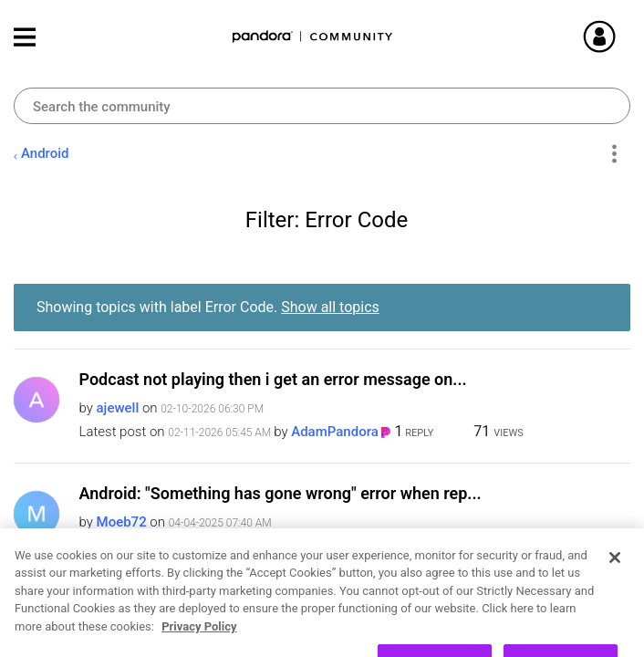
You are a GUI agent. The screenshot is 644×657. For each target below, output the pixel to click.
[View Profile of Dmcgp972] (130, 636)
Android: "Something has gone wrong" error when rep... (280, 493)
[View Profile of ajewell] (118, 408)
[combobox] (322, 106)
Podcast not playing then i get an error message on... (273, 379)
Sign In (621, 36)
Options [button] (613, 154)
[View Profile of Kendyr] (312, 546)
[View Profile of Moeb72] (122, 522)
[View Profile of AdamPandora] (335, 432)
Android (45, 153)
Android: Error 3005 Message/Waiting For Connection (276, 607)
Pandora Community (313, 37)
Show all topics (330, 307)
